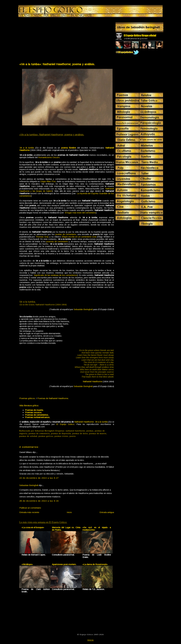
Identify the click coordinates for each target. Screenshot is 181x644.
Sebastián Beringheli (83, 309)
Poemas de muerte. (34, 410)
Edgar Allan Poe (48, 181)
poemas (90, 431)
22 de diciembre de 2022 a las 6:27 (39, 478)
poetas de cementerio (66, 234)
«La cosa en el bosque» (33, 527)
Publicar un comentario (30, 508)
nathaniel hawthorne (75, 431)
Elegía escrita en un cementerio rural (79, 237)
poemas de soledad (28, 436)
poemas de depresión (61, 434)
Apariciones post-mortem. (64, 564)
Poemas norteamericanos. (38, 417)
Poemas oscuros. (34, 412)
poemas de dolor (80, 434)
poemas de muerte (98, 434)
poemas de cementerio (57, 241)
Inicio (69, 512)
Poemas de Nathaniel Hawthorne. (53, 398)
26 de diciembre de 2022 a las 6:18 (39, 501)
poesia (73, 436)
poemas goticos (46, 436)
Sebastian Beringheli (29, 485)
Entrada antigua (107, 512)
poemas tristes (61, 436)
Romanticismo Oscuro (49, 157)
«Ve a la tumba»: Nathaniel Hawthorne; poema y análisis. (57, 64)
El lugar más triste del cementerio (80, 213)
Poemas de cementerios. (37, 415)
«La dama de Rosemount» (95, 564)
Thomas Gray (42, 237)
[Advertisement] (43, 40)
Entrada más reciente (29, 512)
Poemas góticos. (27, 398)
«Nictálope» (27, 564)
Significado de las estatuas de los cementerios (56, 275)
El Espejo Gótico (65, 424)
